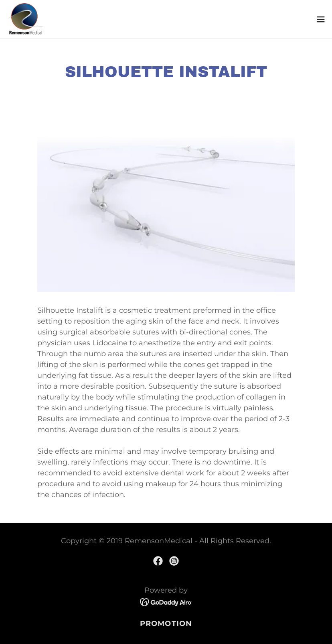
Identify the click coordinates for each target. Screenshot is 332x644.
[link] (26, 19)
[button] (321, 19)
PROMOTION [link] (166, 624)
